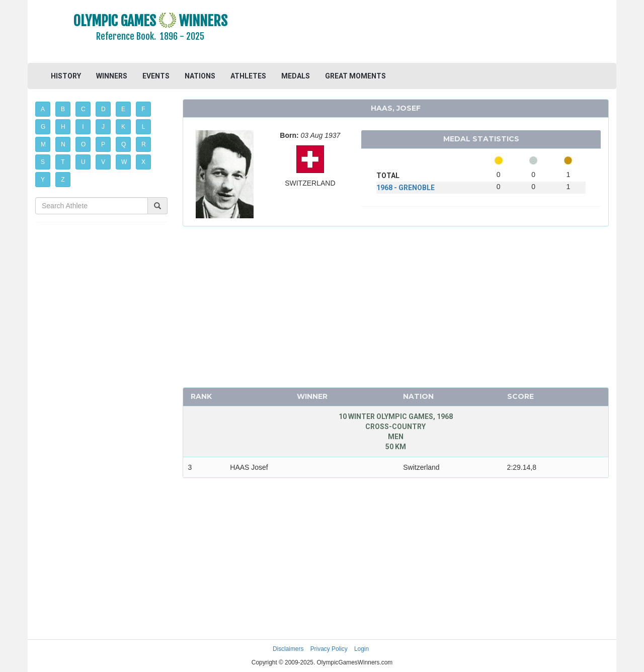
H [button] (63, 127)
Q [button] (124, 144)
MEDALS (296, 76)
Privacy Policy (329, 649)
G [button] (43, 127)
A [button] (43, 109)
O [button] (83, 144)
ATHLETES (248, 76)
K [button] (123, 127)
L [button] (144, 127)
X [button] (143, 162)
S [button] (43, 162)
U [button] (83, 162)
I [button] (83, 127)
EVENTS (156, 76)
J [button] (103, 127)
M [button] (43, 144)
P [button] (103, 144)
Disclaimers (288, 649)
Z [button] (63, 180)
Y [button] (43, 180)
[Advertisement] (445, 33)
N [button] (63, 144)
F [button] (143, 109)
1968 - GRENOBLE (406, 188)
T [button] (63, 162)
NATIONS (200, 76)
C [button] (83, 109)
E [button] (123, 109)
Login (361, 649)
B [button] (63, 109)
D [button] (103, 109)
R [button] (144, 144)
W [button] (124, 162)
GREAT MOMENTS (355, 76)
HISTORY (66, 76)
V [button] (103, 162)
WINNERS (112, 76)
